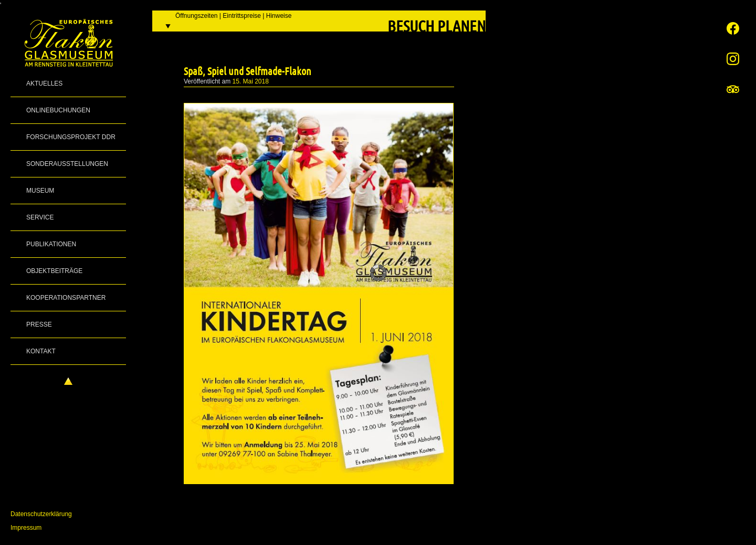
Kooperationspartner (66, 298)
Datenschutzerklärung (41, 514)
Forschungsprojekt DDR (71, 137)
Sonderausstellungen (67, 164)
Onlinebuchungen (58, 110)
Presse (39, 324)
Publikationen (51, 244)
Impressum (26, 528)
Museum (40, 191)
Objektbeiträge (54, 271)
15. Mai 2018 (251, 81)
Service (40, 217)
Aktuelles (44, 83)
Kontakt (41, 351)
